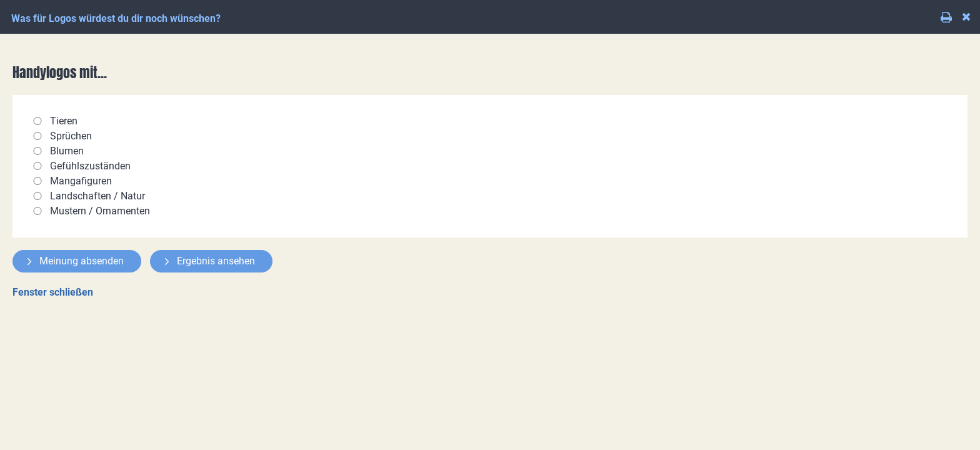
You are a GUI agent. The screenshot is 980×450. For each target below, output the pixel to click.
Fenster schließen (53, 292)
